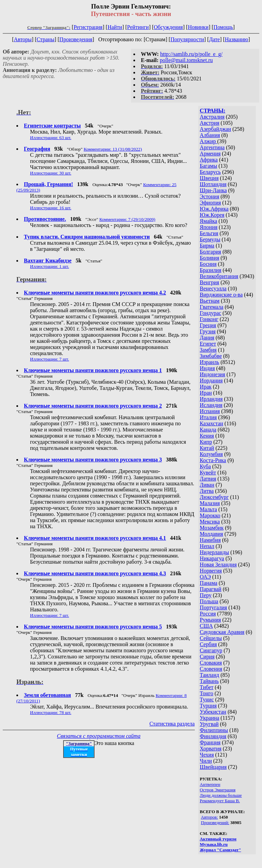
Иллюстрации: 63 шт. (51, 138)
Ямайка (209, 221)
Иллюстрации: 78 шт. (51, 712)
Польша (209, 601)
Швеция (209, 178)
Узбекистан (213, 712)
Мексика (210, 522)
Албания (210, 135)
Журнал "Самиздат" (221, 850)
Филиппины (214, 730)
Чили (206, 761)
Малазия (210, 503)
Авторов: (209, 817)
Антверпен (210, 784)
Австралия (212, 117)
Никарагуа (212, 558)
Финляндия (213, 736)
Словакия (211, 663)
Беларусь (210, 172)
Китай (207, 448)
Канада (208, 430)
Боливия (210, 258)
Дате (215, 39)
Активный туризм (218, 839)
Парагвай (211, 589)
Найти (115, 27)
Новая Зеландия (218, 565)
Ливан (207, 485)
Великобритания (219, 276)
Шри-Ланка (213, 190)
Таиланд (210, 675)
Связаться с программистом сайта (99, 736)
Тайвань (209, 681)
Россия (208, 614)
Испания (210, 411)
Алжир (209, 141)
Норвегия (211, 571)
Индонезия (213, 374)
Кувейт (208, 473)
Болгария (211, 252)
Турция (208, 706)
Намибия (210, 540)
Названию (237, 39)
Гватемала (212, 307)
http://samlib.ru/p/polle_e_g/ (191, 54)
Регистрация (88, 27)
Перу (206, 595)
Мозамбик (212, 528)
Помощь (223, 27)
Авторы (23, 39)
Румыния (210, 620)
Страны (45, 39)
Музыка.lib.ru (214, 844)
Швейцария (213, 767)
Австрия (210, 123)
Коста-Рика (213, 460)
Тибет (207, 687)
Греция (208, 325)
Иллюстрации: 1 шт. (49, 266)
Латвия (208, 479)
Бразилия (211, 270)
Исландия (211, 405)
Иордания (211, 380)
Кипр (206, 442)
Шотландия (213, 184)
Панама (209, 583)
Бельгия (209, 233)
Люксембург (214, 497)
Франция (210, 742)
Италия (208, 417)
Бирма (207, 246)
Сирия (207, 657)
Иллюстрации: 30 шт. (51, 173)
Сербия (208, 644)
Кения (207, 436)
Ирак (206, 387)
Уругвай (209, 724)
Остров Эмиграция (218, 790)
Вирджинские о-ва (221, 295)
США (206, 626)
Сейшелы (211, 638)
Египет (208, 344)
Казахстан (212, 423)
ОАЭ (205, 577)
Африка (209, 160)
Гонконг (209, 319)
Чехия (207, 755)
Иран (206, 393)
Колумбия (212, 454)
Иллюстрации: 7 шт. (49, 359)
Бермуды (210, 239)
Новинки (198, 27)
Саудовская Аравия (222, 632)
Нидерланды (215, 552)
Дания (207, 338)
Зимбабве (211, 356)
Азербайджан (216, 129)
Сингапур (211, 650)
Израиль (210, 362)
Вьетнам (210, 301)
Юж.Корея (212, 215)
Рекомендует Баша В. (220, 801)
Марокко (210, 515)
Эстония (210, 196)
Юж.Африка (214, 209)
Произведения (76, 39)
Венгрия (210, 282)
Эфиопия (210, 203)
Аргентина (212, 147)
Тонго (207, 693)
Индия (207, 368)
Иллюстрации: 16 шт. (51, 208)
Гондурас (211, 313)
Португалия (214, 607)
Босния (208, 264)
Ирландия (211, 399)
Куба (206, 466)
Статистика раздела (172, 724)
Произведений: (215, 823)
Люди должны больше (221, 795)
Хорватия (211, 749)
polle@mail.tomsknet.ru (186, 60)
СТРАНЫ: (213, 111)
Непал (207, 546)
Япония (209, 227)
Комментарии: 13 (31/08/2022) (113, 149)
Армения (210, 154)
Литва (207, 491)
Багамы (209, 166)
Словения (211, 669)
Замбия (208, 350)
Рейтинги (138, 27)
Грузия (208, 331)
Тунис (207, 699)
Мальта (208, 509)
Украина (210, 718)
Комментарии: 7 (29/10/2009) (127, 219)
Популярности (187, 39)
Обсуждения (168, 27)
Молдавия (212, 534)
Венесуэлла (213, 288)
